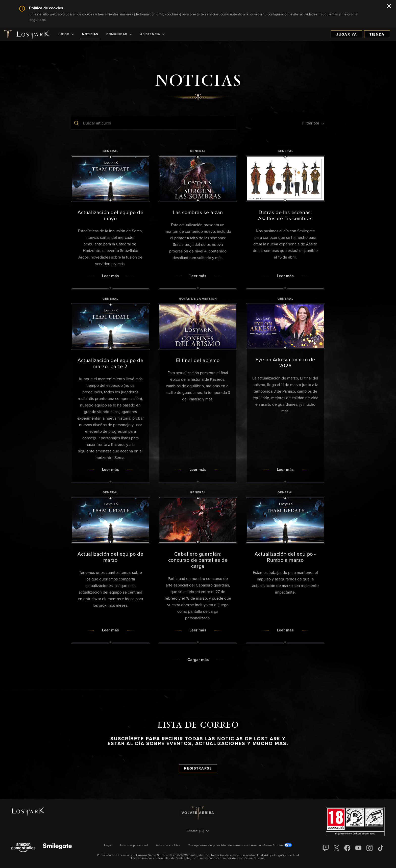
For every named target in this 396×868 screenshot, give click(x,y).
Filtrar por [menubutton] (313, 123)
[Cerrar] (389, 7)
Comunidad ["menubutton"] (119, 34)
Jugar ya (347, 35)
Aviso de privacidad (134, 846)
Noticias (90, 34)
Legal (108, 846)
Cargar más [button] (198, 660)
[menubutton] (198, 831)
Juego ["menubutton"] (66, 34)
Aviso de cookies (168, 846)
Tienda (377, 35)
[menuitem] (66, 34)
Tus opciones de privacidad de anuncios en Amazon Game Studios (240, 846)
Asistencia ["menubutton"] (152, 34)
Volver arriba (198, 813)
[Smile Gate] (57, 848)
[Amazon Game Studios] (23, 848)
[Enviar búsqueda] (77, 123)
